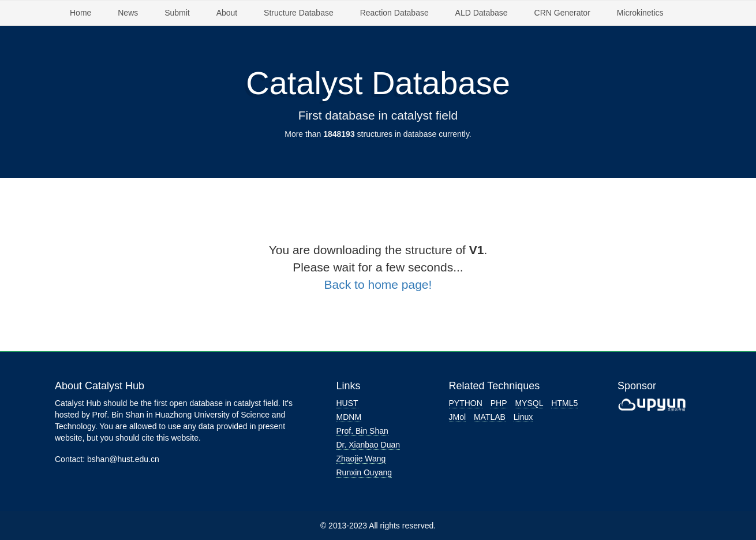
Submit (177, 13)
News (128, 13)
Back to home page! (378, 284)
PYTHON (466, 403)
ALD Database (482, 13)
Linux (523, 417)
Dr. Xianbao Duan (368, 445)
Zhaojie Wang (361, 459)
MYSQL (529, 403)
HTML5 (564, 403)
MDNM (349, 417)
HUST (347, 403)
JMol (458, 417)
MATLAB (490, 417)
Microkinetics (640, 13)
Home (81, 13)
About (227, 13)
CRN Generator (562, 13)
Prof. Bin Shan (362, 431)
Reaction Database (394, 13)
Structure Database (299, 13)
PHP (499, 403)
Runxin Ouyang (364, 472)
